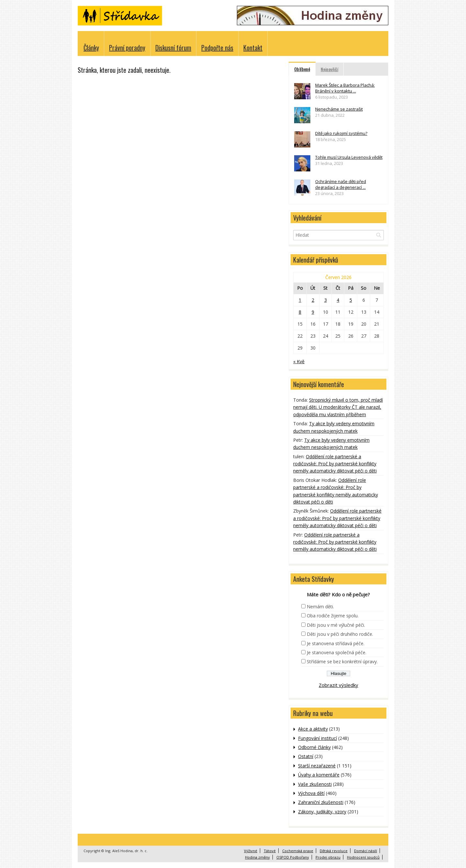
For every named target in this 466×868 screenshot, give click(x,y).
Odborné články (314, 747)
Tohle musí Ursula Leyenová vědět (349, 157)
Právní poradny (127, 48)
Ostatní (306, 756)
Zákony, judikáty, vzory (322, 812)
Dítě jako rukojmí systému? (341, 133)
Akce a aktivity (313, 729)
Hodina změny (257, 857)
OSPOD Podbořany (293, 857)
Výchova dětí (311, 793)
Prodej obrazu (328, 857)
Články (91, 48)
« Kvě (299, 361)
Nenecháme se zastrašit (339, 109)
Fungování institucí (317, 738)
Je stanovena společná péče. (337, 652)
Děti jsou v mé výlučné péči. (336, 625)
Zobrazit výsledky (338, 685)
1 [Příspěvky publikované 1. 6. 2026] (300, 300)
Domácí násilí (366, 851)
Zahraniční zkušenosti (321, 802)
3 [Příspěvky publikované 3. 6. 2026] (326, 300)
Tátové (270, 851)
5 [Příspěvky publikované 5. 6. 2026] (351, 300)
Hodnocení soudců (363, 857)
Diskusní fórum (173, 48)
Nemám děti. (320, 607)
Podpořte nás (217, 48)
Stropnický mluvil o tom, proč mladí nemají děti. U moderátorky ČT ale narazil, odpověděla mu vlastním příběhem (338, 407)
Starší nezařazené (317, 766)
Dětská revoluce (334, 851)
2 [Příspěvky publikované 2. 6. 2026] (313, 300)
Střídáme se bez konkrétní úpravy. (342, 662)
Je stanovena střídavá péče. (336, 643)
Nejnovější (329, 69)
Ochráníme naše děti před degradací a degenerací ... (341, 184)
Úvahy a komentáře (319, 775)
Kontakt (253, 48)
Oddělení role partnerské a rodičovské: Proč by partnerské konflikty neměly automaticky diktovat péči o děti (335, 464)
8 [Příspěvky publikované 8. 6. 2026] (300, 312)
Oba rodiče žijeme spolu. (333, 616)
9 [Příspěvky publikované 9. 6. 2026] (313, 312)
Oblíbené (302, 69)
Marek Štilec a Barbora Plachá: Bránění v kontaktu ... (345, 88)
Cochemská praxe (298, 851)
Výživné (251, 851)
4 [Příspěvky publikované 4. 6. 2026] (338, 300)
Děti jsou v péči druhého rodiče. (340, 634)
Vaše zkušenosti (315, 784)
